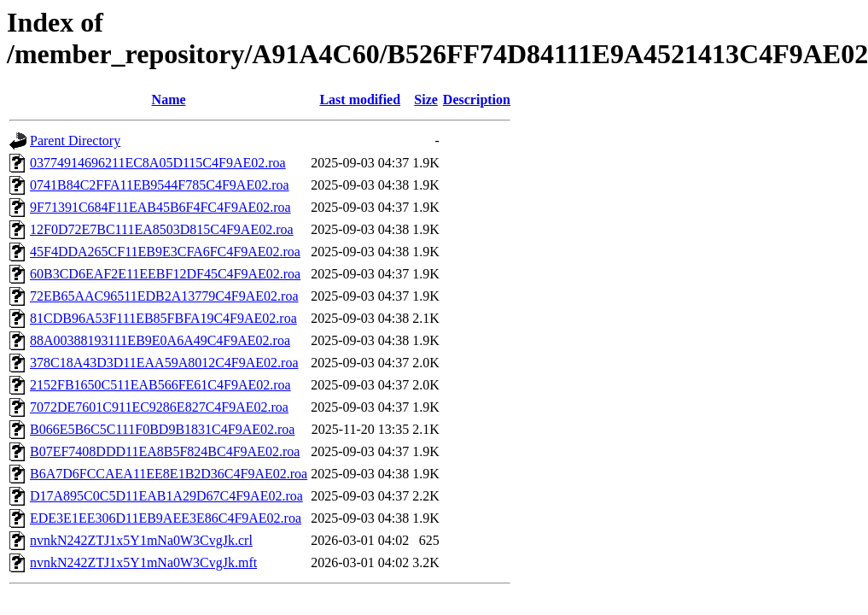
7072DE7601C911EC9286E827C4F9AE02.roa (159, 407)
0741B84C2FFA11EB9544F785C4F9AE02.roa (160, 185)
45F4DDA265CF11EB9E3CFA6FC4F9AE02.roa (165, 252)
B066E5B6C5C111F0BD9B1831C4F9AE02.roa (162, 429)
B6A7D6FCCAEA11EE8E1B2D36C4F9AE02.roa (169, 474)
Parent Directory (75, 141)
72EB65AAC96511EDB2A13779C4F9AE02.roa (164, 296)
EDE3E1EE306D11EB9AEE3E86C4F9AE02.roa (166, 518)
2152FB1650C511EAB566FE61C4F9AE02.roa (160, 385)
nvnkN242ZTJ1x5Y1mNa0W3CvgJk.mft (143, 562)
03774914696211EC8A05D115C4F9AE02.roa (158, 163)
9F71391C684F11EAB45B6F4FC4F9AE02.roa (160, 207)
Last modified (360, 100)
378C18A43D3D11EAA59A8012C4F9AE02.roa (164, 363)
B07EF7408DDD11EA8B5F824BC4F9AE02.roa (165, 451)
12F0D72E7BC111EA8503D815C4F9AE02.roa (162, 229)
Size (426, 100)
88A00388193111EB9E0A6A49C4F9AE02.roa (160, 340)
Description (477, 100)
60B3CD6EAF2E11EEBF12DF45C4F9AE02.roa (165, 274)
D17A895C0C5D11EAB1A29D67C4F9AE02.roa (166, 496)
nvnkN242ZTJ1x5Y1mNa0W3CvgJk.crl (141, 540)
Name (169, 100)
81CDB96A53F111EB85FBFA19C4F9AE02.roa (163, 318)
